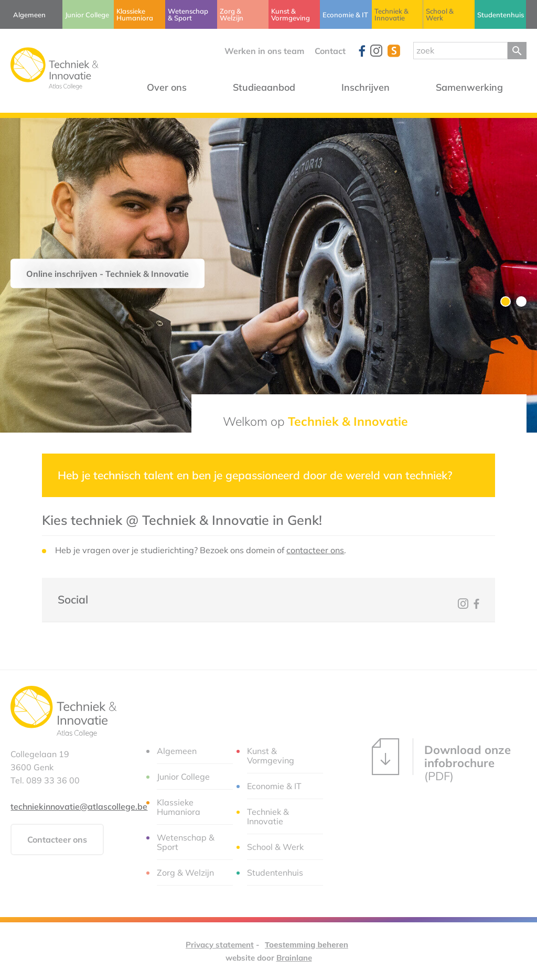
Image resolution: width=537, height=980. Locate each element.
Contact (330, 51)
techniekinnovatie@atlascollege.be (79, 806)
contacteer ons (315, 550)
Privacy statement (220, 945)
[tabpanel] (268, 275)
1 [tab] (506, 301)
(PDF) (441, 761)
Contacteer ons (57, 839)
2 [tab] (521, 301)
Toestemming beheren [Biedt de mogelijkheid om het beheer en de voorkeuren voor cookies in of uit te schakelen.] (307, 945)
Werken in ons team (264, 51)
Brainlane (294, 958)
